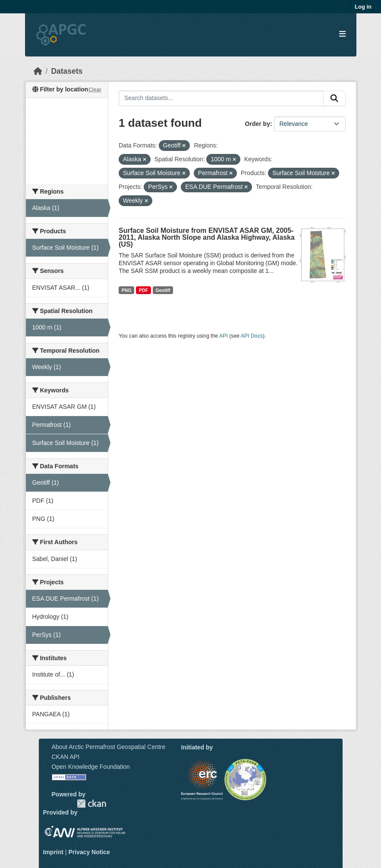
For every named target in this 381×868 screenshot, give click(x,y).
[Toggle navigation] (342, 34)
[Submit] (334, 98)
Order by (258, 124)
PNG (127, 290)
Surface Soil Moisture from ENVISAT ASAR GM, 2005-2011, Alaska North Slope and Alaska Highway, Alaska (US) (207, 237)
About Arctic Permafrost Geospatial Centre (109, 747)
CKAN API (66, 757)
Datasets (67, 71)
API (224, 336)
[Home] (38, 71)
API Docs (252, 336)
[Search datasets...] (221, 98)
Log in (363, 7)
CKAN (91, 804)
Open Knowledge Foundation (91, 767)
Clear (95, 90)
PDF (143, 290)
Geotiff (163, 290)
